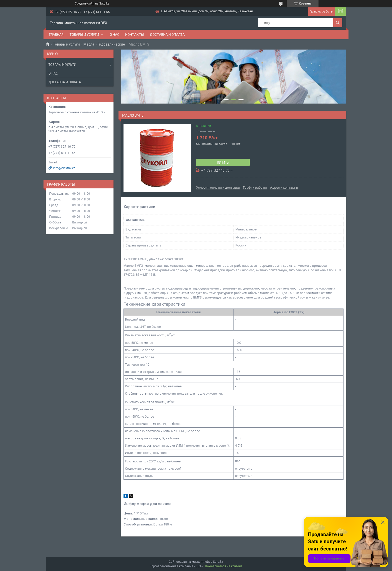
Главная (56, 34)
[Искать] (338, 23)
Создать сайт (84, 4)
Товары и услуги (84, 34)
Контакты (134, 34)
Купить (223, 162)
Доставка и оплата (167, 34)
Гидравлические (111, 44)
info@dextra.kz (64, 168)
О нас (114, 34)
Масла (89, 44)
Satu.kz (218, 562)
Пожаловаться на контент (223, 566)
